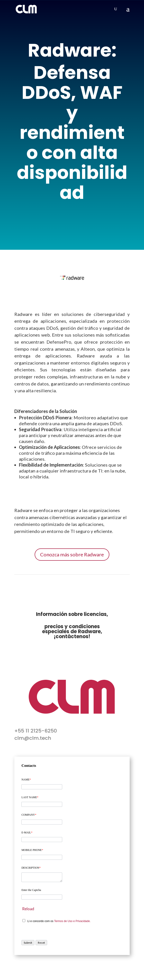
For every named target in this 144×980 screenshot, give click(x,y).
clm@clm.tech (33, 738)
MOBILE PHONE (32, 850)
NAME (26, 780)
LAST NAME (30, 797)
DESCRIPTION (31, 868)
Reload (28, 909)
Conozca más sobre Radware (72, 554)
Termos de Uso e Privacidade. (72, 921)
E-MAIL (27, 832)
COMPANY (29, 815)
